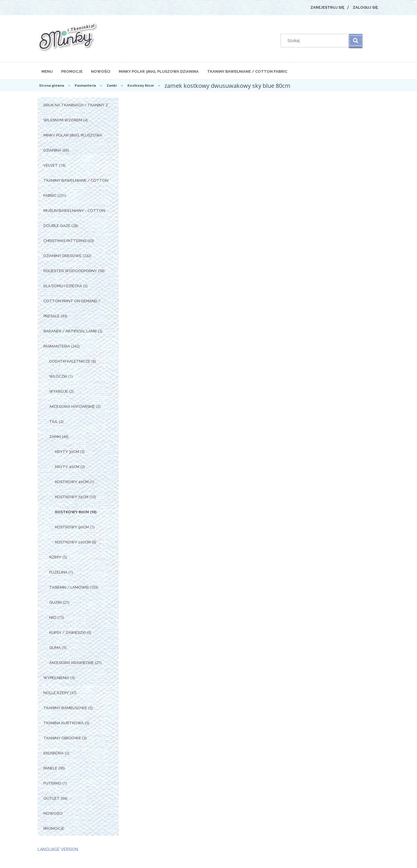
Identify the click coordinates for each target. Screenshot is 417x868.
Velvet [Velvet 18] (51, 165)
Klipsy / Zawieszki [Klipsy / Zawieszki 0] (67, 633)
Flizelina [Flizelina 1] (58, 572)
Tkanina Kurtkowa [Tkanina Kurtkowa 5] (64, 723)
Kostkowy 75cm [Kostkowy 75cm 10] (72, 497)
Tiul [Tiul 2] (54, 422)
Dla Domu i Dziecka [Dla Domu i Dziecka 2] (63, 286)
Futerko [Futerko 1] (52, 783)
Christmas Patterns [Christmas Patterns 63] (65, 241)
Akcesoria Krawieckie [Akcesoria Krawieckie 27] (72, 663)
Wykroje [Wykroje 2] (59, 391)
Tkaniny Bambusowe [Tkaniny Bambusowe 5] (65, 708)
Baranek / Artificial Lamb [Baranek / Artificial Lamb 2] (70, 331)
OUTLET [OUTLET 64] (52, 798)
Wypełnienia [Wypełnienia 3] (56, 678)
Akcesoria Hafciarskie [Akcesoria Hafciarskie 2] (72, 406)
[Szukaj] (356, 41)
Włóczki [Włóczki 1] (58, 376)
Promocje (54, 828)
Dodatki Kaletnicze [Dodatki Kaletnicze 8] (70, 361)
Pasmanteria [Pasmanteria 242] (57, 346)
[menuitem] (47, 71)
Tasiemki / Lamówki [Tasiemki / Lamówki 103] (69, 587)
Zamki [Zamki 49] (55, 437)
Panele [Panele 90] (50, 768)
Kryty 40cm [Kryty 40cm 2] (67, 467)
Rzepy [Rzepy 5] (55, 557)
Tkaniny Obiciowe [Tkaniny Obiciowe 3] (62, 738)
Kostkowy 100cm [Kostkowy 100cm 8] (73, 542)
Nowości (53, 813)
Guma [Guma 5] (55, 648)
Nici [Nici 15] (53, 617)
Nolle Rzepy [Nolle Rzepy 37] (56, 693)
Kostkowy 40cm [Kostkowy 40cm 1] (72, 482)
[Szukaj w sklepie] (316, 41)
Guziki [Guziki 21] (55, 602)
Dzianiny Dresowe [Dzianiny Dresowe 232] (63, 256)
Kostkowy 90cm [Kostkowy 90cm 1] (72, 527)
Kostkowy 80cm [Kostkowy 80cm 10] (72, 512)
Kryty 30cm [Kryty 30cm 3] (67, 452)
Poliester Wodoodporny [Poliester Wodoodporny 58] (70, 271)
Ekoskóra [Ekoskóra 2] (54, 753)
